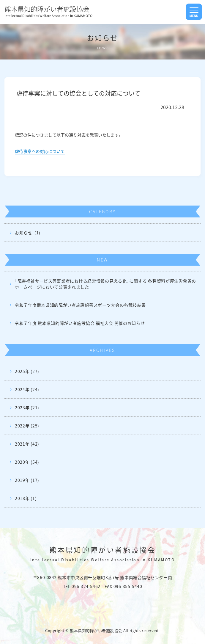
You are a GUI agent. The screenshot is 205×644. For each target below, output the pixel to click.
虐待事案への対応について (40, 151)
